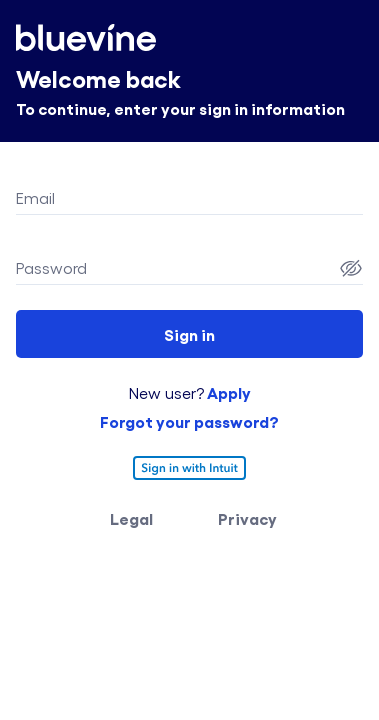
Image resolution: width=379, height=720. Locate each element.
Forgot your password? (189, 421)
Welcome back (98, 77)
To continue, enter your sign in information (180, 108)
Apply (227, 392)
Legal (131, 518)
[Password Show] (351, 268)
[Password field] (175, 268)
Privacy (247, 518)
